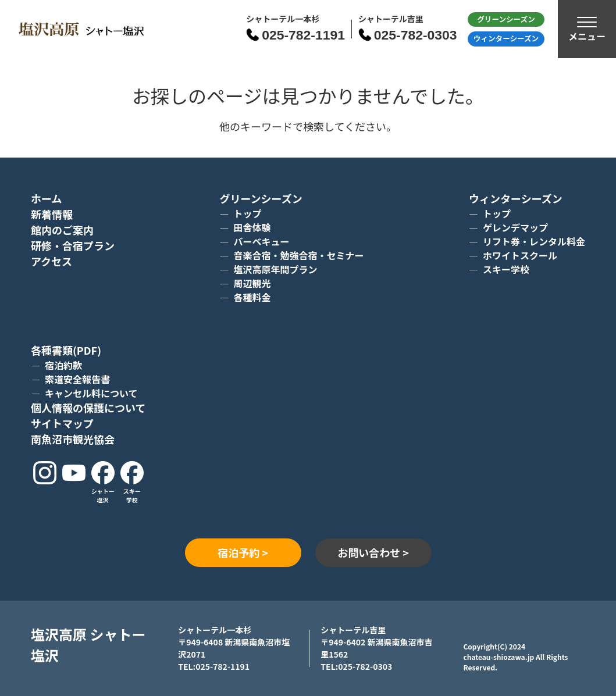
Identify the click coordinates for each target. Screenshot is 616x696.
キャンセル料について (91, 393)
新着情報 (52, 214)
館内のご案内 (62, 230)
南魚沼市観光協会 (73, 439)
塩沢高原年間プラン (275, 269)
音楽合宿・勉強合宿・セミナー (298, 255)
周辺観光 (252, 283)
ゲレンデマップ (515, 227)
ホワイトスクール (520, 255)
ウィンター (506, 38)
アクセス (51, 261)
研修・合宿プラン (73, 245)
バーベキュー (261, 241)
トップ (247, 213)
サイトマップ (62, 423)
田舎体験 (252, 227)
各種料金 (252, 297)
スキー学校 (506, 269)
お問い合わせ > (373, 552)
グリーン (506, 19)
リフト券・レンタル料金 (534, 241)
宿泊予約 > (243, 552)
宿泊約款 (63, 365)
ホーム (46, 198)
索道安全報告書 (77, 379)
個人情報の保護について (88, 408)
